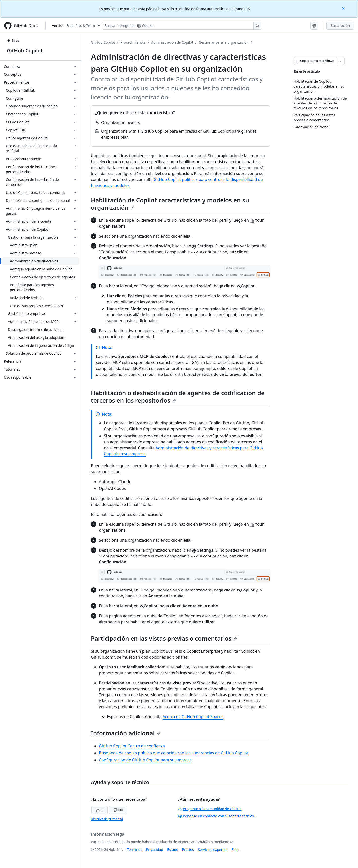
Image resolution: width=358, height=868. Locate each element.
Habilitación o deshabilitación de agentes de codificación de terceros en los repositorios (178, 397)
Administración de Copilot (172, 42)
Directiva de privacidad (107, 819)
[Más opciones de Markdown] (340, 61)
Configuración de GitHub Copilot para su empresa (145, 760)
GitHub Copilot (25, 51)
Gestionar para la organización (224, 42)
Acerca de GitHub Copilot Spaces (193, 717)
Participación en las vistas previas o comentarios (164, 638)
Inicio (13, 41)
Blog (235, 850)
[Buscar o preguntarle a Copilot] (182, 26)
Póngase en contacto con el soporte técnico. (216, 816)
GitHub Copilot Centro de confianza (132, 746)
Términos (135, 850)
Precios (188, 850)
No (118, 810)
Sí (100, 810)
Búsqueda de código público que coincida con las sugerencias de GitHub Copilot (174, 753)
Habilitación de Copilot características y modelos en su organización (170, 204)
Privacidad (155, 850)
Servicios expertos (213, 850)
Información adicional (126, 733)
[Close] (344, 8)
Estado (173, 850)
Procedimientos (133, 42)
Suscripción (340, 25)
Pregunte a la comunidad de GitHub (210, 809)
